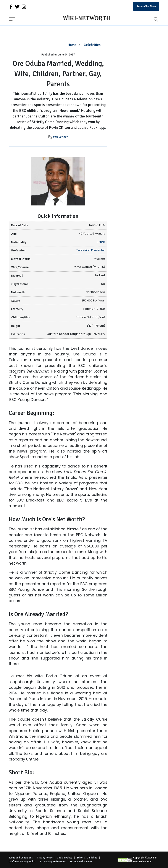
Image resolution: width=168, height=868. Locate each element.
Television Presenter (91, 250)
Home (72, 45)
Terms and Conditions (21, 858)
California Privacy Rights (22, 862)
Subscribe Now (146, 6)
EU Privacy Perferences (53, 862)
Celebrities (92, 45)
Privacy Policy (45, 858)
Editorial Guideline (87, 858)
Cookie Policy (65, 858)
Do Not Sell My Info (81, 862)
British (101, 242)
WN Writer (61, 137)
